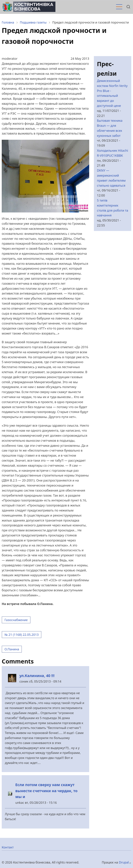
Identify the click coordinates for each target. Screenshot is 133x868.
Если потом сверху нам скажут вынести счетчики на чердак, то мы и (46, 791)
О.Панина (12, 649)
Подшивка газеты (33, 22)
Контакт (8, 847)
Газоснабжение (16, 620)
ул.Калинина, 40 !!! (37, 676)
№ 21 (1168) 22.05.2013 (22, 635)
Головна (8, 22)
